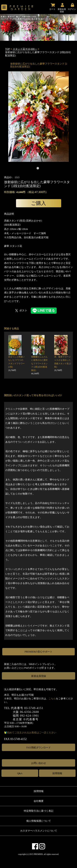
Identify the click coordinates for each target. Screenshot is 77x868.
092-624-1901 (29, 716)
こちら (52, 699)
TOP (7, 49)
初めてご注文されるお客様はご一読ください (32, 733)
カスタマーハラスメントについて (39, 831)
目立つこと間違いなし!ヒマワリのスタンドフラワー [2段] (16, 364)
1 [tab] (39, 169)
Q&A (20, 773)
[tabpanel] (38, 117)
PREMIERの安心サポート (38, 652)
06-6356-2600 (29, 712)
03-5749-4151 (34, 708)
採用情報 (57, 773)
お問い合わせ (39, 763)
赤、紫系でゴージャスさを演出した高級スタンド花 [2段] (63, 364)
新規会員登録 (39, 676)
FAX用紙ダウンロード (38, 748)
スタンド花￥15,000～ (25, 49)
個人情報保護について (39, 821)
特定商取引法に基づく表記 (39, 811)
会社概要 (39, 801)
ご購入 (38, 203)
